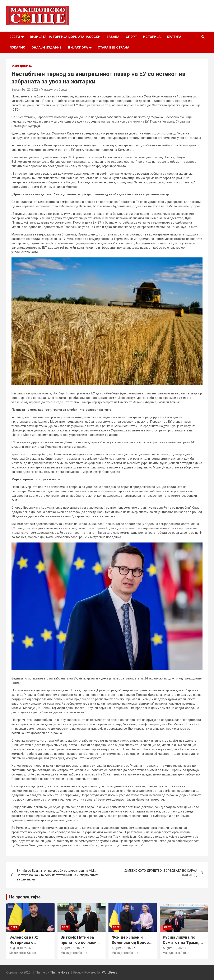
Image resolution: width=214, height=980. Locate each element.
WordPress (110, 972)
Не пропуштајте (25, 897)
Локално (17, 47)
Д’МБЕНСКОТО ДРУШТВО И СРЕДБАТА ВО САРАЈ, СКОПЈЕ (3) (161, 873)
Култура (174, 37)
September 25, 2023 (25, 90)
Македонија (22, 66)
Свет (14, 927)
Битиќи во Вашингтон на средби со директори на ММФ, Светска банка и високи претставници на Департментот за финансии (57, 875)
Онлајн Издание (46, 47)
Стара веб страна (114, 47)
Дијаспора (78, 47)
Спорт (131, 37)
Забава (113, 37)
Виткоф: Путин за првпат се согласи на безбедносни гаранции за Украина (81, 945)
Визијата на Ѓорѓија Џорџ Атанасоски (65, 37)
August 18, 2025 (20, 948)
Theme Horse (60, 972)
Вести (15, 37)
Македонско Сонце (54, 90)
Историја (152, 37)
